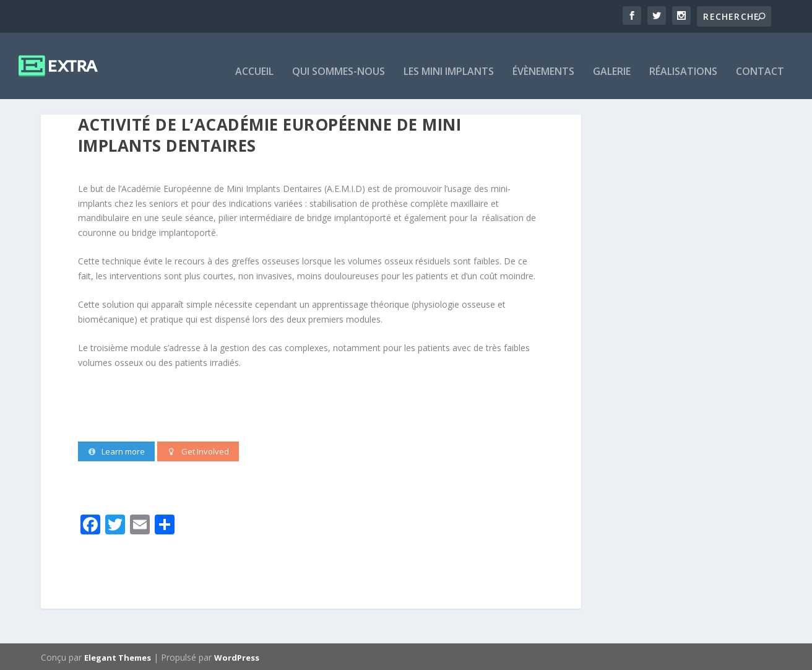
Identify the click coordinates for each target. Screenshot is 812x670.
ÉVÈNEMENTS (543, 61)
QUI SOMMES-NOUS (339, 61)
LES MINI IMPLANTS (449, 61)
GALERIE (612, 61)
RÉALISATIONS (683, 61)
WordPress (237, 656)
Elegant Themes (118, 656)
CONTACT (760, 61)
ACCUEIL (254, 61)
